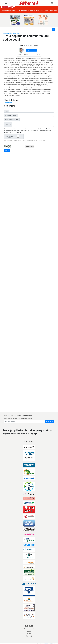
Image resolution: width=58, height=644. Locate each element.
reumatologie (9, 102)
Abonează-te (50, 422)
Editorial (18, 33)
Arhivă (29, 631)
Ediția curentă (29, 629)
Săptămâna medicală (8, 33)
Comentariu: (8, 124)
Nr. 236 (14, 33)
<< (53, 29)
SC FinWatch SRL (46, 643)
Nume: (7, 111)
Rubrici (29, 634)
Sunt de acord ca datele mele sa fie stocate (14, 136)
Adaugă (7, 150)
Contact (29, 636)
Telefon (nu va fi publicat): (12, 119)
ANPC (53, 643)
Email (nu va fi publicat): (11, 115)
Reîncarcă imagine (30, 146)
